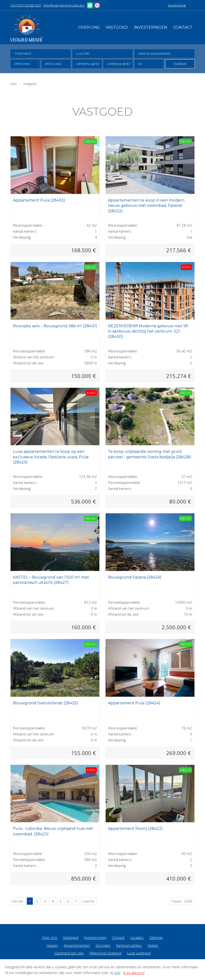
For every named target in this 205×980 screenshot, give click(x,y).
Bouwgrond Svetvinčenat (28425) (46, 703)
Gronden (103, 945)
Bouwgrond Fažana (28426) (135, 577)
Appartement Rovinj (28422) (135, 828)
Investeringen (151, 27)
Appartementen (77, 945)
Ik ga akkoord (134, 973)
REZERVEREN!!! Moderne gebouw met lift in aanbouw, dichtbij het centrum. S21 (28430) (148, 331)
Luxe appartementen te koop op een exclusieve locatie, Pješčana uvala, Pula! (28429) (51, 457)
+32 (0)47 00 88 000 (26, 5)
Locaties (137, 937)
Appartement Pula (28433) (39, 200)
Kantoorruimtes (129, 945)
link (117, 973)
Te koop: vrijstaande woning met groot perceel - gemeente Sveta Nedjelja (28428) (150, 454)
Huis (13, 83)
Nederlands (177, 5)
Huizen (52, 945)
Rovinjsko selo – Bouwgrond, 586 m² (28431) (55, 326)
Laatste (88, 901)
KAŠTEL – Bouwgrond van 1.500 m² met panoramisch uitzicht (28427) (51, 580)
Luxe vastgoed (139, 953)
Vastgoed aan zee (69, 953)
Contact (183, 27)
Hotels (153, 945)
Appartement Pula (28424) (134, 703)
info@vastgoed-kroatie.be (64, 5)
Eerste (18, 901)
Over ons (89, 27)
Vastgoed (117, 27)
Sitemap (156, 937)
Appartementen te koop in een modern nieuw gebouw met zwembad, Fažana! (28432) (146, 205)
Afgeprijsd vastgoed (105, 953)
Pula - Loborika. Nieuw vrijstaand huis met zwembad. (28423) (53, 831)
